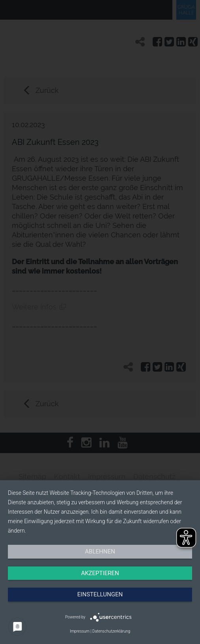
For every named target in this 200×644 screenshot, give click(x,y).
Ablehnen (100, 551)
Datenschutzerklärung (111, 631)
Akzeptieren (100, 573)
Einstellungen (100, 594)
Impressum (80, 631)
